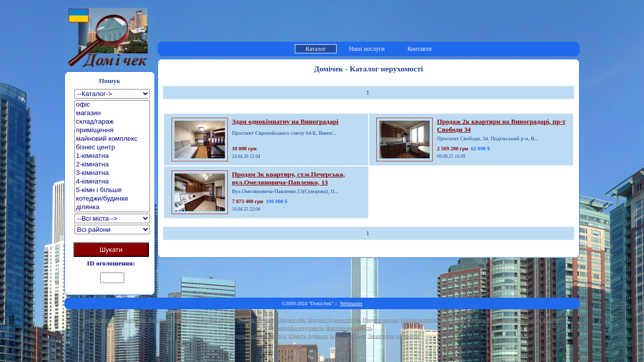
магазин (112, 113)
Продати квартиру (256, 320)
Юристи (298, 336)
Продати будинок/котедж (335, 320)
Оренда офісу (454, 320)
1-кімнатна (112, 156)
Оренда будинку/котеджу (497, 320)
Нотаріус (277, 336)
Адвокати (318, 336)
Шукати (111, 250)
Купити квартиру (101, 320)
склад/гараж (112, 122)
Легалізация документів (393, 336)
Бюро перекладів (348, 336)
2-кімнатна (112, 165)
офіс (112, 105)
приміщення (112, 130)
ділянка (112, 207)
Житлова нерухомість (349, 328)
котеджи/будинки (112, 199)
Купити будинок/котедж (174, 320)
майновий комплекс (112, 139)
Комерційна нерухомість (298, 328)
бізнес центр (112, 148)
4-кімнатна (112, 182)
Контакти (420, 49)
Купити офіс (134, 320)
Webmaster (351, 303)
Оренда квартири (419, 320)
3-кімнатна (112, 173)
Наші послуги (367, 49)
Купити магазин (218, 320)
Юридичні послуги (246, 336)
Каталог (316, 49)
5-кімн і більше (112, 190)
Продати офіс (292, 320)
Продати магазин (381, 320)
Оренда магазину (543, 320)
